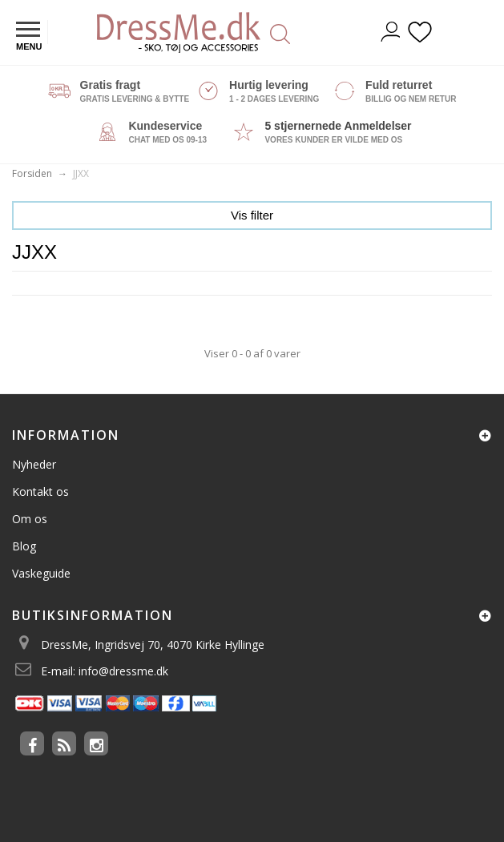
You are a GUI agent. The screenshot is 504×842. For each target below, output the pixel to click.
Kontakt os (40, 492)
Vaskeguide (41, 573)
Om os (30, 519)
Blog (24, 546)
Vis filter (252, 215)
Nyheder (34, 464)
